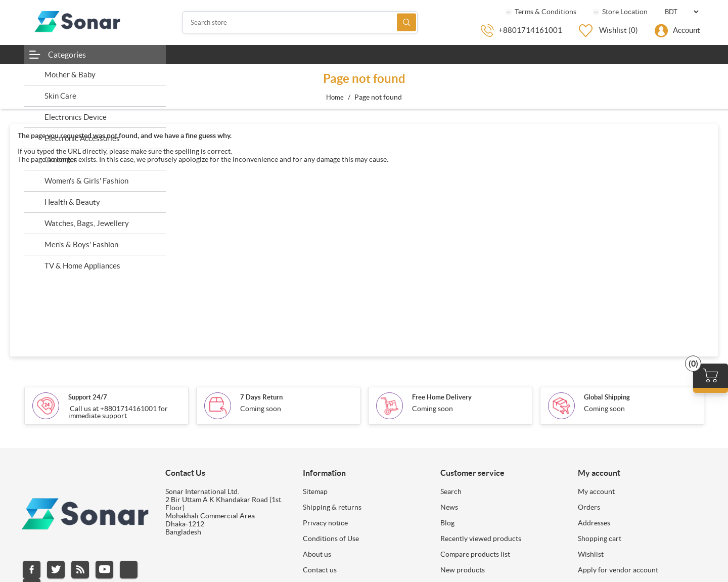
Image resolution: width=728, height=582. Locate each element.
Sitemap (315, 491)
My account (596, 491)
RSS (80, 570)
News (449, 507)
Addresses (594, 523)
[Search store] (300, 22)
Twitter (56, 570)
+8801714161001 (530, 30)
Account (687, 30)
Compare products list (475, 554)
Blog (447, 523)
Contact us (320, 570)
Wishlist (591, 554)
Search (406, 23)
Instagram (129, 570)
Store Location (620, 12)
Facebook (32, 570)
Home (335, 97)
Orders (589, 507)
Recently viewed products (481, 539)
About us (317, 554)
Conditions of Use (331, 539)
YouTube (104, 570)
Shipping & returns (332, 507)
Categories (67, 55)
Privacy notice (325, 523)
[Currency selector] (681, 12)
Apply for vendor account (618, 570)
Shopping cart (600, 539)
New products (463, 570)
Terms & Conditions (540, 12)
